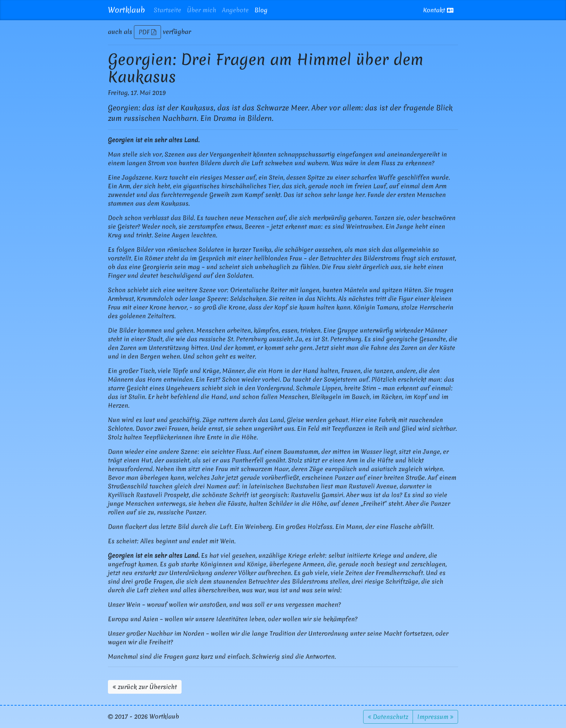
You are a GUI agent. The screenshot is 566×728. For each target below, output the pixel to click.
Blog (261, 10)
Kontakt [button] (438, 10)
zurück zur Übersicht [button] (145, 687)
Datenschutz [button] (388, 717)
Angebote (235, 10)
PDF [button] (147, 32)
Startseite (167, 10)
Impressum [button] (435, 717)
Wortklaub (127, 10)
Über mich (202, 10)
